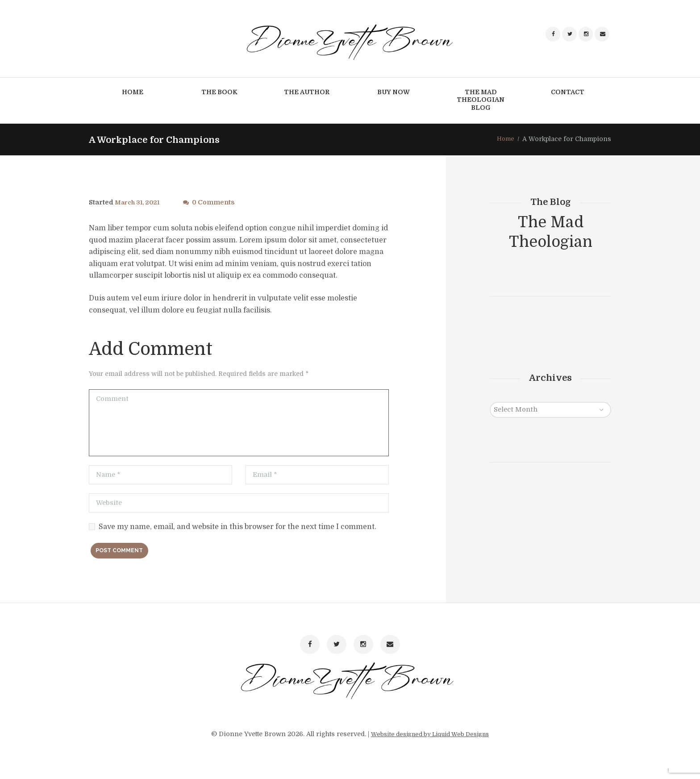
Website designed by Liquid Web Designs (430, 745)
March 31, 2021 (139, 203)
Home (505, 140)
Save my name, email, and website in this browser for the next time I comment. (237, 530)
